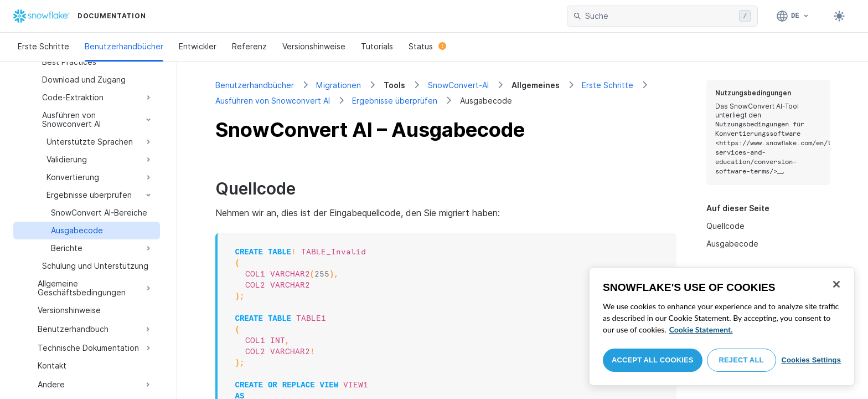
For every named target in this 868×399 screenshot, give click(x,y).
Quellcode (725, 226)
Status (427, 46)
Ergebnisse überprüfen (395, 101)
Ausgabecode (732, 244)
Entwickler (198, 46)
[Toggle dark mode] (839, 16)
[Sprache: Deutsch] (793, 16)
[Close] (836, 284)
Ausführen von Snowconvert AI (273, 101)
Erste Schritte (43, 46)
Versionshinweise (314, 46)
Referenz (249, 46)
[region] (722, 326)
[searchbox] (660, 16)
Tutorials (377, 46)
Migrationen (339, 85)
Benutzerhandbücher (124, 46)
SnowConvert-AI (458, 85)
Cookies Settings (811, 360)
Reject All (742, 360)
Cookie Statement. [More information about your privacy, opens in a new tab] (701, 329)
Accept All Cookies (653, 360)
